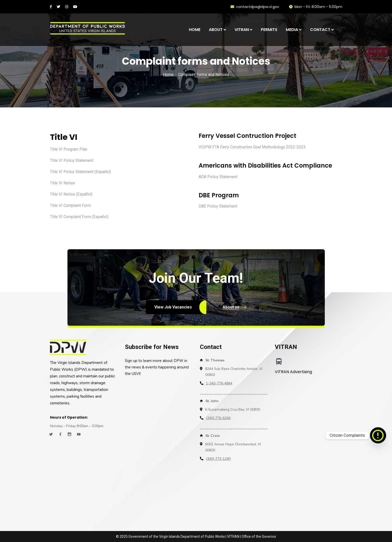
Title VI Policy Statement (72, 160)
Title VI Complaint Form (70, 205)
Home (168, 75)
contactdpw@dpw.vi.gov (255, 7)
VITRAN (233, 537)
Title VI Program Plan (69, 149)
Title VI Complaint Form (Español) (79, 217)
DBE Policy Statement (218, 206)
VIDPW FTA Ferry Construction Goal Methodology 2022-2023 (252, 147)
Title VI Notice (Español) (71, 194)
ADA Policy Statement (218, 177)
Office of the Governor (259, 537)
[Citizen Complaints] (378, 435)
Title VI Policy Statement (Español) (80, 172)
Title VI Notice (62, 183)
